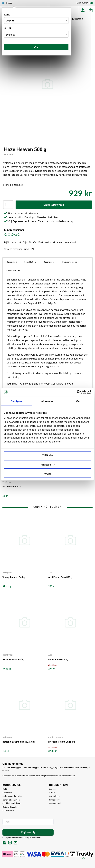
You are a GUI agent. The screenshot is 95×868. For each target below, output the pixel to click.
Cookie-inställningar (12, 803)
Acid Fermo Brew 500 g (60, 577)
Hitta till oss (55, 796)
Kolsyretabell (55, 803)
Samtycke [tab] (17, 401)
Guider (52, 793)
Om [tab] (78, 401)
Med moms (85, 4)
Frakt (5, 789)
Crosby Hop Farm (56, 737)
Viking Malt (7, 573)
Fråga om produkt (70, 262)
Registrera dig (28, 832)
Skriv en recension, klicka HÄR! (20, 249)
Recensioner (49, 262)
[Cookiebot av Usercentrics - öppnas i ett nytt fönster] (77, 392)
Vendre (38, 838)
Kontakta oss (8, 810)
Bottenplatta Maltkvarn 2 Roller (19, 742)
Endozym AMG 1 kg (58, 659)
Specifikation (30, 262)
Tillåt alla (47, 455)
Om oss (53, 789)
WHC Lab (8, 154)
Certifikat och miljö (11, 800)
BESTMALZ (7, 655)
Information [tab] (47, 401)
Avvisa (47, 474)
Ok (36, 47)
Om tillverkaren (13, 270)
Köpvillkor (7, 793)
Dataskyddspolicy (10, 807)
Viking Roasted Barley (14, 577)
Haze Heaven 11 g (12, 487)
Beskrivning (12, 262)
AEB (50, 573)
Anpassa (48, 464)
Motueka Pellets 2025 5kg (62, 742)
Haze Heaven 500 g (74, 19)
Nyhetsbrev (54, 800)
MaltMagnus (8, 737)
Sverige (9, 3)
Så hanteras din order (12, 796)
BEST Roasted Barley (14, 659)
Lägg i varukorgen (54, 205)
